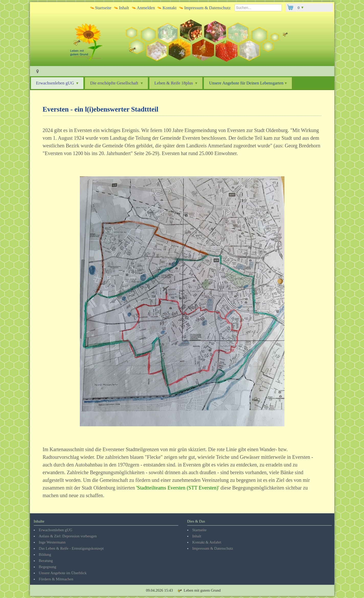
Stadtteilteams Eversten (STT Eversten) (178, 488)
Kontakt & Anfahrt (207, 542)
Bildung (45, 554)
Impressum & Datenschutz (207, 8)
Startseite (103, 8)
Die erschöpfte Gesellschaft (116, 83)
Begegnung (48, 567)
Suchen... (235, 3)
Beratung (46, 561)
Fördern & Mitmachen (56, 579)
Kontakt (169, 8)
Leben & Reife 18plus (176, 83)
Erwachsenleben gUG (57, 83)
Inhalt (124, 8)
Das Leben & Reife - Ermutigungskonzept (71, 548)
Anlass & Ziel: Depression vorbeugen (68, 536)
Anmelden (146, 8)
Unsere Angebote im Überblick (63, 573)
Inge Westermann (52, 542)
